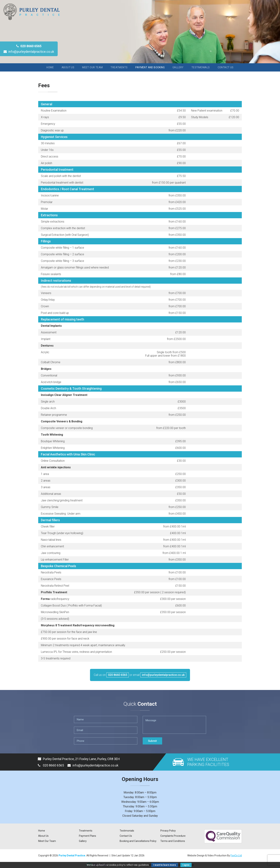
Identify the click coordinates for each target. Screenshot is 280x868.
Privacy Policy (168, 831)
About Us (68, 67)
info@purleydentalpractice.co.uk (29, 52)
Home (50, 67)
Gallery (178, 67)
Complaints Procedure (173, 836)
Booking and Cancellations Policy (138, 841)
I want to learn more (165, 865)
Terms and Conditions (173, 841)
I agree (186, 865)
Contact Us (226, 67)
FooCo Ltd (236, 855)
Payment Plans (87, 836)
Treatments (119, 67)
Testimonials (201, 67)
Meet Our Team (92, 67)
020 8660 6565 (29, 46)
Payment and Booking (150, 67)
